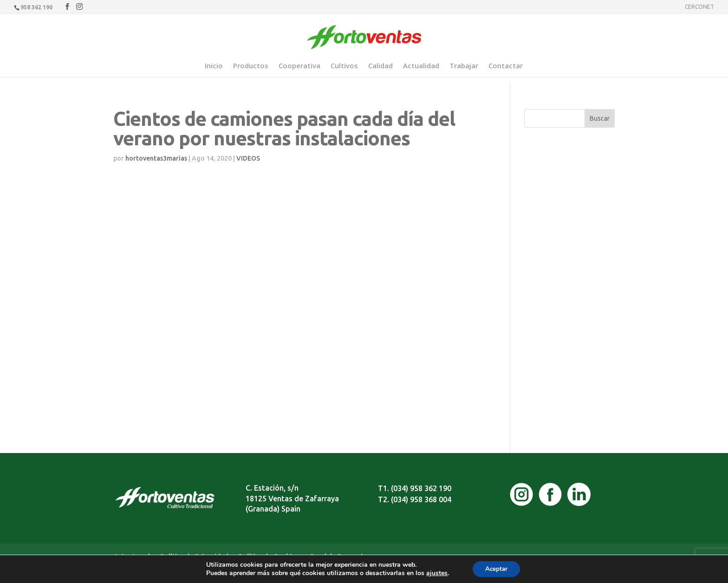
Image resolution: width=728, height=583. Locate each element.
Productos (251, 66)
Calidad (380, 66)
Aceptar (496, 568)
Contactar (506, 66)
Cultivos (344, 66)
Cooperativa (299, 66)
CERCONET (699, 7)
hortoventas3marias (156, 158)
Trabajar (464, 66)
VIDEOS (248, 158)
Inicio (214, 66)
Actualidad (421, 66)
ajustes (435, 573)
